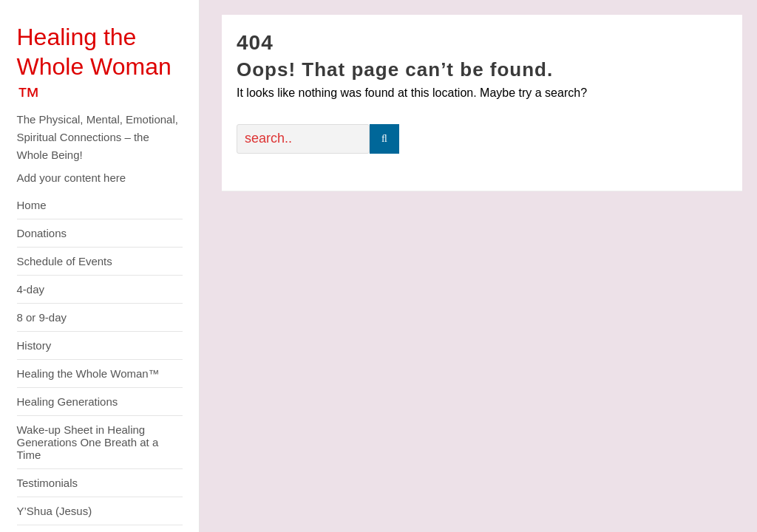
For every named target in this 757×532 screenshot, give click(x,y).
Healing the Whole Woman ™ (94, 66)
